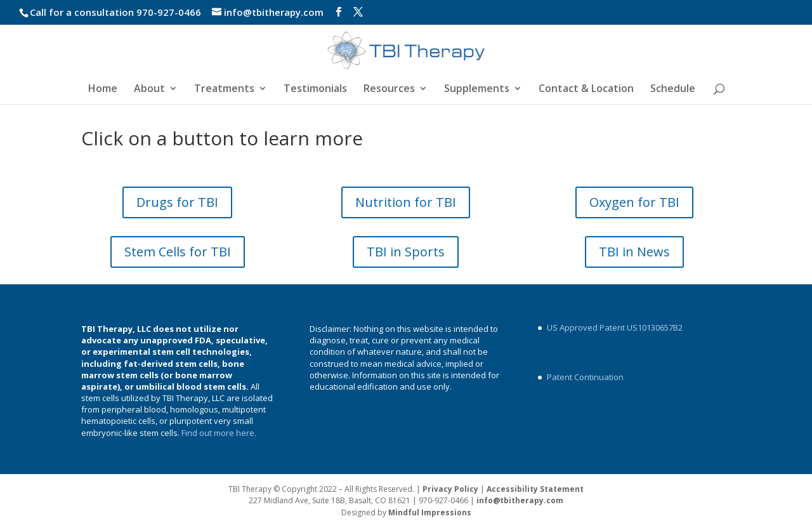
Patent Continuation (585, 377)
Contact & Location (586, 89)
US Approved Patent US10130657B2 (615, 327)
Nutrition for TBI (406, 202)
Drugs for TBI (177, 202)
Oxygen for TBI (634, 202)
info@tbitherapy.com (520, 500)
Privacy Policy (450, 489)
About (149, 89)
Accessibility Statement (535, 489)
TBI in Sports (406, 252)
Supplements (477, 89)
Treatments (224, 89)
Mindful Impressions (430, 512)
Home (103, 89)
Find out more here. (220, 433)
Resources (389, 89)
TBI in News (634, 252)
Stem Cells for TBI (178, 252)
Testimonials (315, 89)
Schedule (673, 89)
